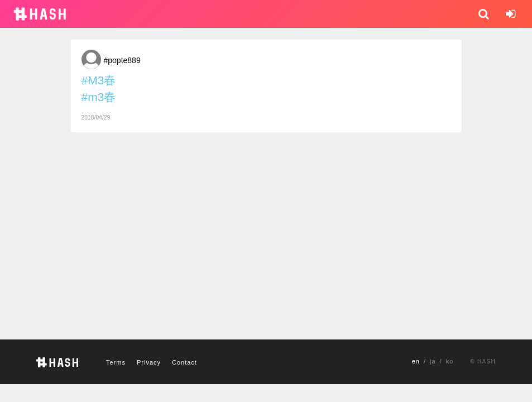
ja (433, 361)
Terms (116, 362)
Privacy (149, 362)
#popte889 (122, 60)
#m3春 (99, 97)
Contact (184, 362)
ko (450, 361)
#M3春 (99, 80)
